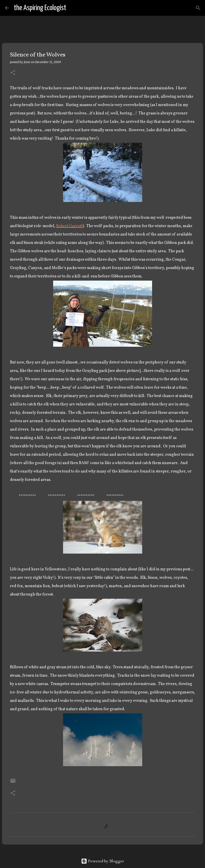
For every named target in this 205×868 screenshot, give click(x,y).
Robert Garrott (69, 226)
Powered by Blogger (102, 861)
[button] (13, 73)
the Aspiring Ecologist (40, 8)
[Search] (73, 8)
